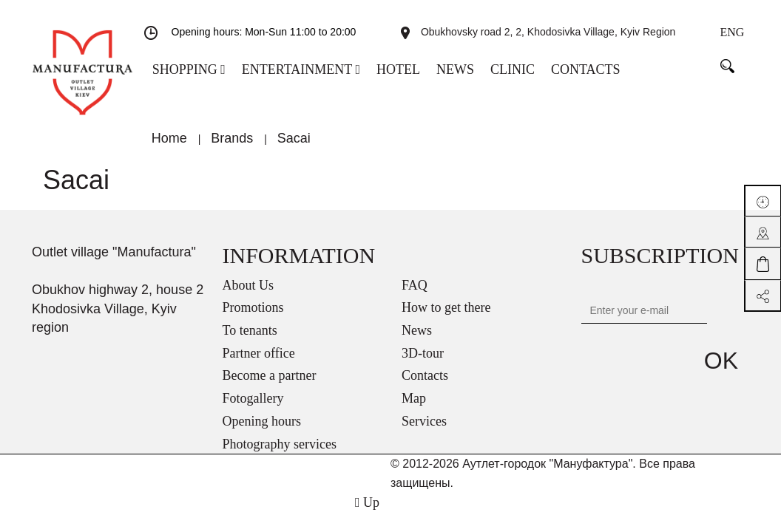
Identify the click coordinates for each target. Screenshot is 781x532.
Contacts (425, 385)
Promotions (253, 317)
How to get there (446, 317)
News (417, 340)
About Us (248, 295)
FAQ (415, 295)
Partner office (259, 363)
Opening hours (262, 431)
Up (367, 512)
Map (414, 408)
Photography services (280, 454)
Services (424, 431)
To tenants (250, 340)
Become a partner (270, 385)
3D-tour (423, 363)
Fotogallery (253, 408)
